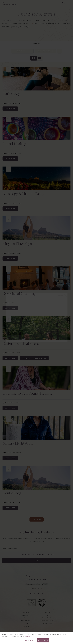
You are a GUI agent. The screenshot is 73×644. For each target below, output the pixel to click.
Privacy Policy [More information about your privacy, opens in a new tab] (28, 638)
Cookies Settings (29, 642)
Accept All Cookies (43, 642)
